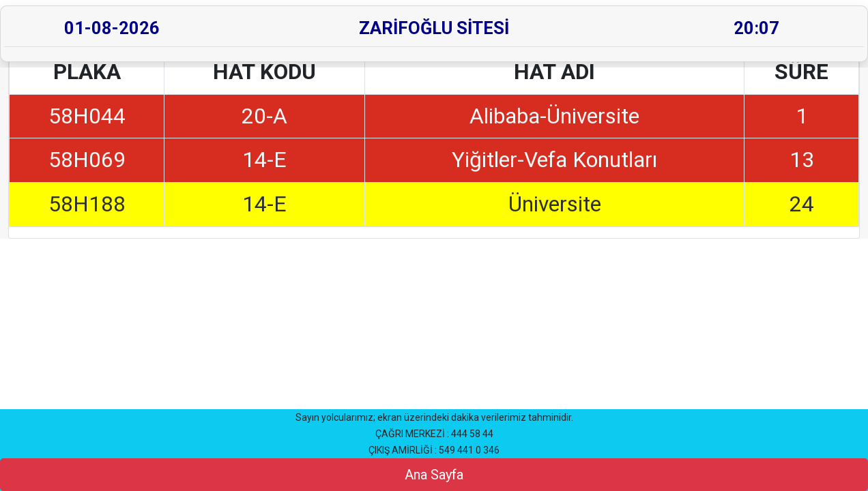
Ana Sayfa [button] (434, 475)
